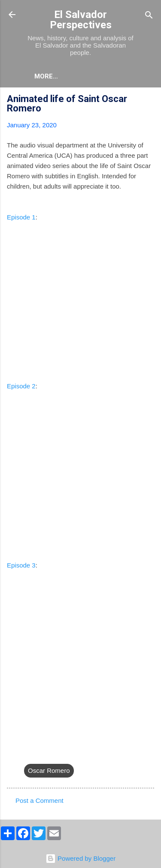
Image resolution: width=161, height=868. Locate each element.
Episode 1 (21, 217)
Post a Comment (39, 800)
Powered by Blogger (80, 858)
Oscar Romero (49, 770)
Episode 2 (21, 386)
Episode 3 (21, 565)
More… (46, 76)
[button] (149, 100)
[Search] (149, 16)
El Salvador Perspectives (81, 20)
